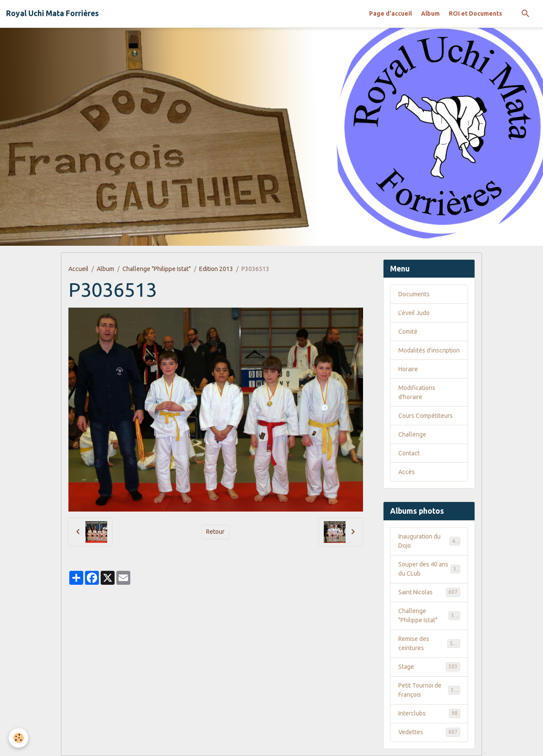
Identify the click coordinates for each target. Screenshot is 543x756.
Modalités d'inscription (429, 350)
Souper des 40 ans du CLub (429, 569)
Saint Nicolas (429, 592)
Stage (429, 667)
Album (430, 14)
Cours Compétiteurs (426, 416)
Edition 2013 (216, 269)
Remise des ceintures (429, 643)
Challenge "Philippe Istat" (157, 269)
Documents (414, 294)
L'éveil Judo (414, 313)
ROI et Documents (475, 14)
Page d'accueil (390, 14)
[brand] (53, 14)
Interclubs (429, 713)
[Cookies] (19, 738)
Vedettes (429, 732)
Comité (408, 332)
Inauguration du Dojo (429, 541)
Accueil (78, 269)
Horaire (408, 369)
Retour (215, 532)
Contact (409, 453)
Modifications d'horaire (417, 392)
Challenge (412, 434)
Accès (407, 472)
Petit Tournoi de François (429, 690)
